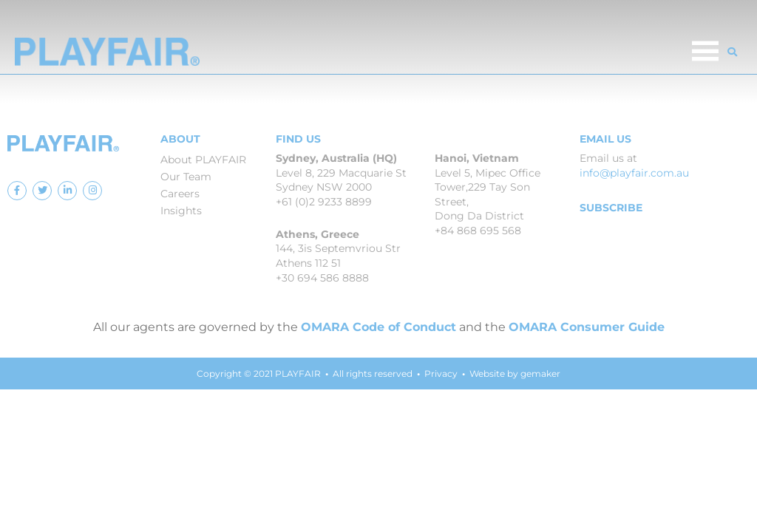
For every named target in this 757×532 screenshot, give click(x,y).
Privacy (441, 374)
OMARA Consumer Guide (587, 327)
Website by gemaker (515, 374)
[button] (733, 52)
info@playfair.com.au (634, 173)
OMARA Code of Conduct (378, 327)
